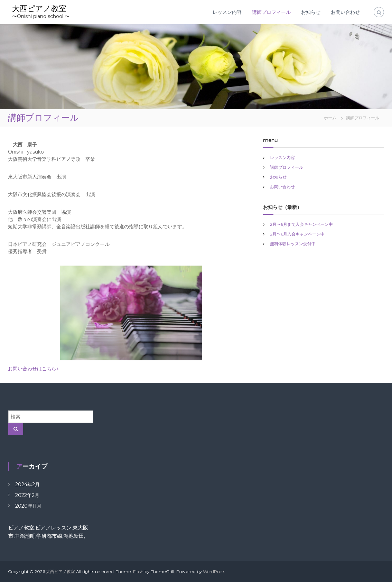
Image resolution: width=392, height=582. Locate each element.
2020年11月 (28, 506)
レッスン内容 (227, 12)
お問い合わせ (345, 12)
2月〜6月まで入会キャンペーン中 (301, 224)
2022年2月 (27, 495)
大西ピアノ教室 (39, 8)
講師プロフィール (271, 12)
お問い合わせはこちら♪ (33, 369)
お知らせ (311, 12)
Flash (138, 571)
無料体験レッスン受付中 (293, 244)
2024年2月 (27, 484)
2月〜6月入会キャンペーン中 (297, 234)
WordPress (214, 571)
